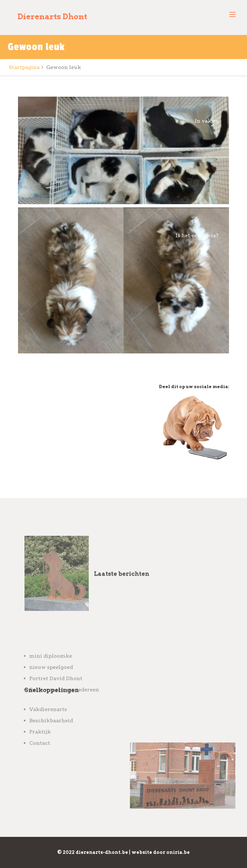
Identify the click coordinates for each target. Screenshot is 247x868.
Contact (40, 757)
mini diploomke (51, 684)
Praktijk (40, 746)
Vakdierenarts (48, 723)
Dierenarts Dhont (52, 17)
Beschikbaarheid (51, 735)
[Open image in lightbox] (123, 150)
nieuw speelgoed (51, 695)
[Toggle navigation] (233, 15)
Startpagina (24, 67)
